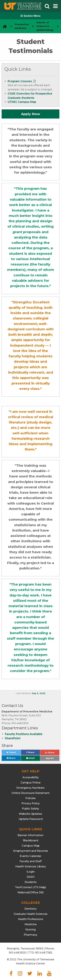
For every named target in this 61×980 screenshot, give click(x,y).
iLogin (31, 872)
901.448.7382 (44, 953)
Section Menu (30, 16)
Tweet (14, 753)
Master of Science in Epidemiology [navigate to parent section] (45, 26)
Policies (30, 798)
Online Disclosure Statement (30, 793)
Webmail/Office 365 (30, 892)
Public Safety (30, 809)
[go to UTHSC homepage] (3, 26)
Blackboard (31, 840)
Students (31, 882)
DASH (31, 877)
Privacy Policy (31, 803)
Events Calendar (30, 856)
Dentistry (30, 909)
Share (33, 753)
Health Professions (30, 919)
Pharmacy (30, 935)
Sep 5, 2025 (39, 693)
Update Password (31, 819)
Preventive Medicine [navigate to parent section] (22, 26)
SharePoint (13, 738)
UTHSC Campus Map (22, 102)
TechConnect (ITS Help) (30, 887)
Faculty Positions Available (24, 734)
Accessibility (31, 777)
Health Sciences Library (31, 866)
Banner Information (30, 835)
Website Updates (30, 814)
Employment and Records (31, 851)
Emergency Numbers (30, 788)
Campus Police (30, 783)
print (50, 758)
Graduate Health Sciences (31, 914)
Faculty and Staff (31, 861)
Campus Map (31, 846)
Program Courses (20, 81)
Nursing (30, 930)
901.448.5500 (17, 953)
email (30, 758)
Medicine (31, 924)
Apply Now (30, 114)
